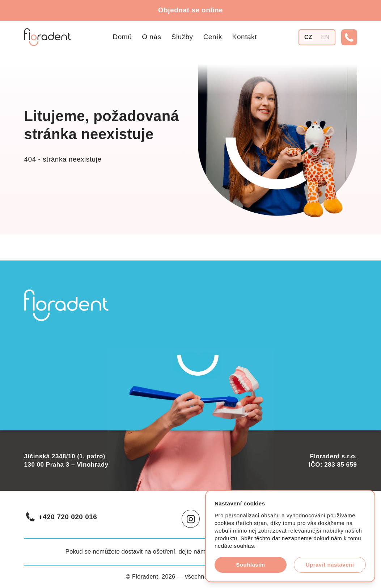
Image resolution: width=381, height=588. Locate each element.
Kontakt (245, 37)
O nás (151, 37)
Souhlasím (250, 565)
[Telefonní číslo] (349, 37)
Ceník (213, 37)
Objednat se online (190, 10)
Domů (122, 37)
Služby (182, 37)
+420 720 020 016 (61, 517)
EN (325, 37)
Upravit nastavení (330, 565)
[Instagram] (191, 519)
